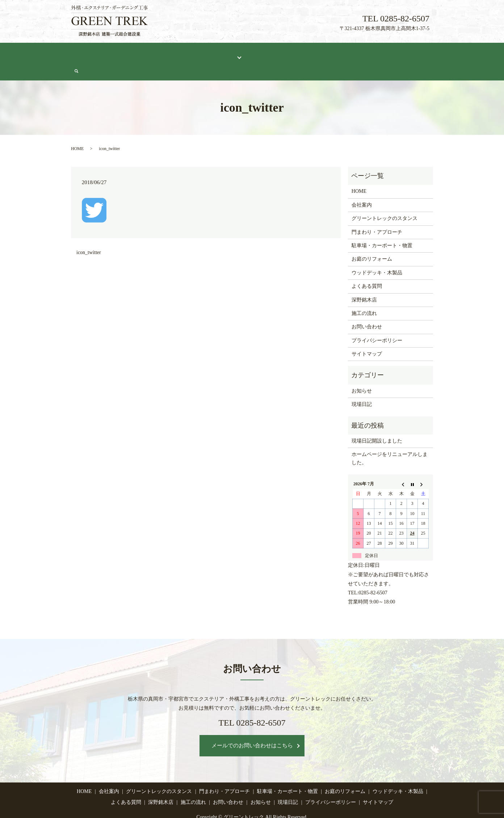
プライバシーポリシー (377, 323)
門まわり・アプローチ (377, 214)
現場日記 (366, 53)
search (430, 53)
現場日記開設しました (377, 423)
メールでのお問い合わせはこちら (252, 728)
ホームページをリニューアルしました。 (390, 441)
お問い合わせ (401, 53)
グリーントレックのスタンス (163, 53)
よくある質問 (263, 53)
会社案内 (111, 53)
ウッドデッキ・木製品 (377, 255)
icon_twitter (89, 235)
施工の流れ (335, 53)
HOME (84, 53)
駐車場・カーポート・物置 (382, 228)
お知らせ (362, 373)
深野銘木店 (300, 53)
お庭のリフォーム (372, 241)
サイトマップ (367, 336)
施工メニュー (220, 53)
